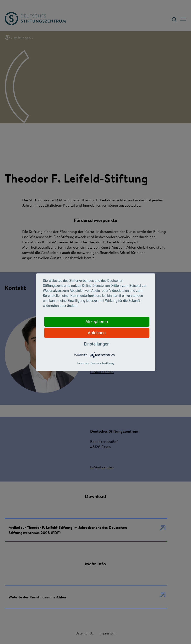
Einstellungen (97, 344)
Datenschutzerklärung (102, 363)
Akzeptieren (97, 322)
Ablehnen (97, 333)
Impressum (83, 363)
